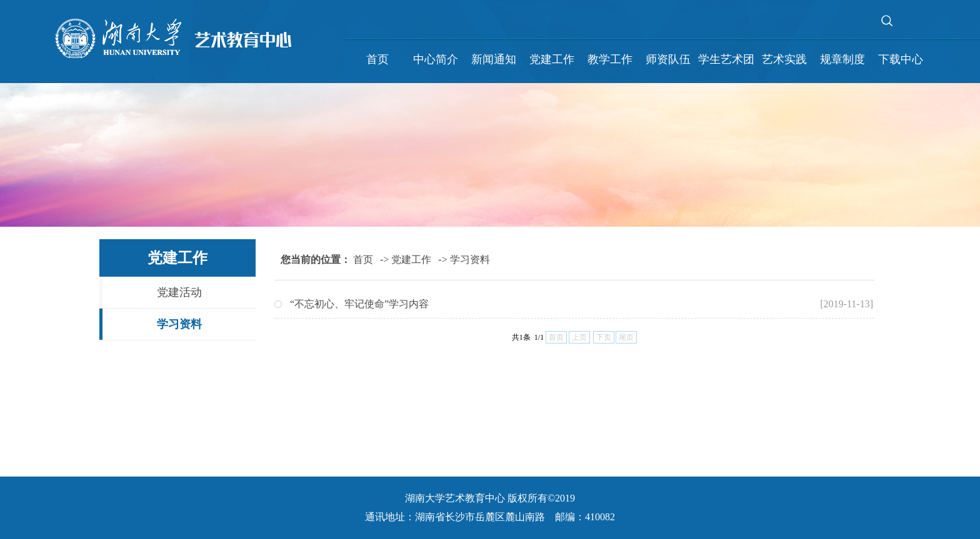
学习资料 (179, 324)
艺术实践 (784, 59)
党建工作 (552, 59)
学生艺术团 (726, 59)
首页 (377, 59)
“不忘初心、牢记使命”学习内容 (359, 304)
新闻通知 (494, 59)
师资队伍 (668, 59)
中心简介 (436, 59)
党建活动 (179, 292)
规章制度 (842, 59)
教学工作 (610, 59)
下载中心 (901, 59)
